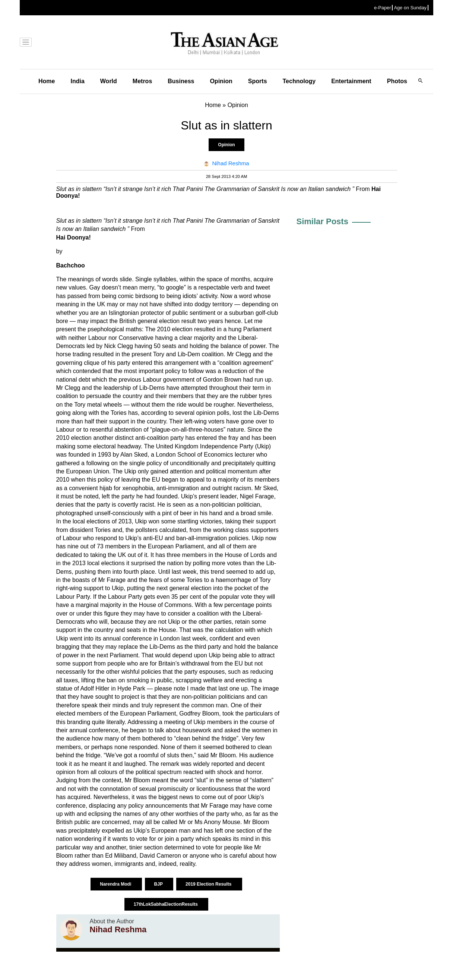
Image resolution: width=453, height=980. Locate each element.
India (77, 81)
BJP (159, 884)
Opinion (221, 81)
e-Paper (383, 8)
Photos (397, 81)
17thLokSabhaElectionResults (166, 904)
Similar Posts (322, 221)
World (109, 81)
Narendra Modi (116, 884)
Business (181, 81)
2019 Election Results (209, 884)
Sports (258, 81)
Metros (142, 81)
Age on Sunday (410, 8)
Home (47, 81)
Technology (299, 81)
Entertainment (351, 81)
